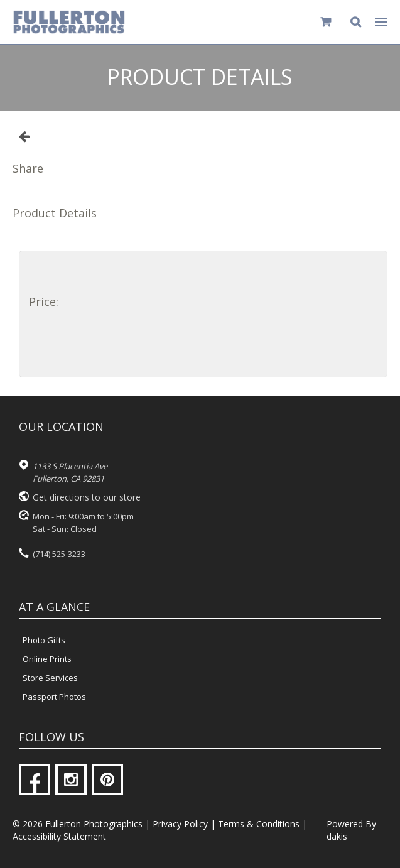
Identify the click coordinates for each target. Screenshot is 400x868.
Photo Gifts (44, 640)
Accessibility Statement (59, 836)
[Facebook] (35, 779)
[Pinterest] (107, 779)
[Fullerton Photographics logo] (69, 22)
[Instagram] (71, 779)
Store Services (50, 678)
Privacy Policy (180, 824)
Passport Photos (54, 697)
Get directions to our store (87, 497)
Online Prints (47, 659)
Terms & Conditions (259, 824)
